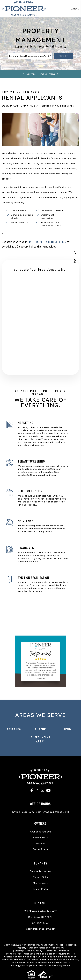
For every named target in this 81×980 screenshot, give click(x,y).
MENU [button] (75, 9)
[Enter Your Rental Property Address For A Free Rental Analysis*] (30, 56)
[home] (24, 8)
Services (40, 843)
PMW (62, 948)
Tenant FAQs (41, 877)
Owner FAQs (40, 837)
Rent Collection (48, 74)
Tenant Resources (40, 871)
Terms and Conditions (57, 951)
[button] (32, 790)
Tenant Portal (40, 889)
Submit (63, 56)
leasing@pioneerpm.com (41, 929)
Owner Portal (41, 849)
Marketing (30, 74)
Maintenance (40, 883)
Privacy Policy (35, 951)
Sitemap (19, 951)
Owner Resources (41, 832)
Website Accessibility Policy (54, 965)
